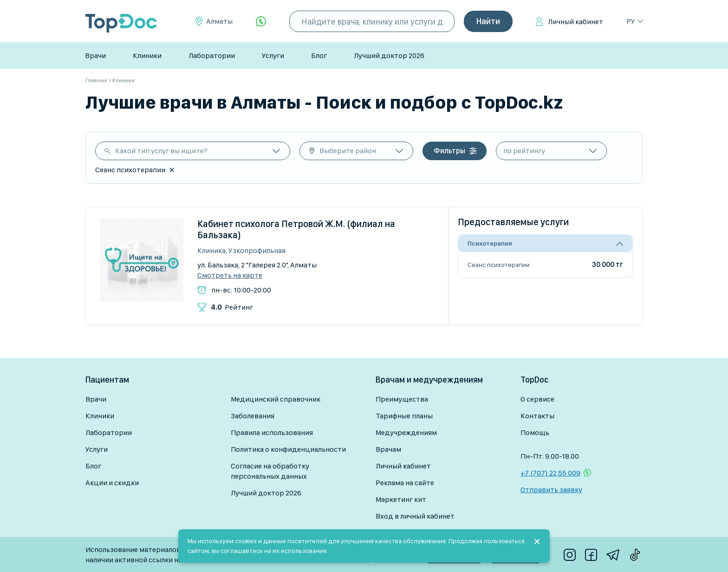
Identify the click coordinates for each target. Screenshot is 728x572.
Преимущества (402, 399)
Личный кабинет (575, 22)
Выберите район (348, 151)
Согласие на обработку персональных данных (270, 471)
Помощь (535, 432)
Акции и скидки (112, 483)
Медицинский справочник (276, 399)
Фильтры (449, 151)
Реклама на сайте (405, 483)
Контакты (537, 416)
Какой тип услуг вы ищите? (161, 151)
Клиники (147, 55)
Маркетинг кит (401, 499)
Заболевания (253, 416)
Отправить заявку (551, 490)
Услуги (273, 55)
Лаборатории (212, 55)
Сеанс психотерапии (499, 265)
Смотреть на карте (230, 275)
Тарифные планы (404, 416)
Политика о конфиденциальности (288, 449)
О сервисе (537, 399)
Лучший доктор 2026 (389, 55)
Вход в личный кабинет (415, 516)
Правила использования (272, 432)
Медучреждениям (406, 432)
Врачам (388, 449)
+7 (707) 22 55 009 (550, 473)
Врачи (95, 55)
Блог (319, 55)
